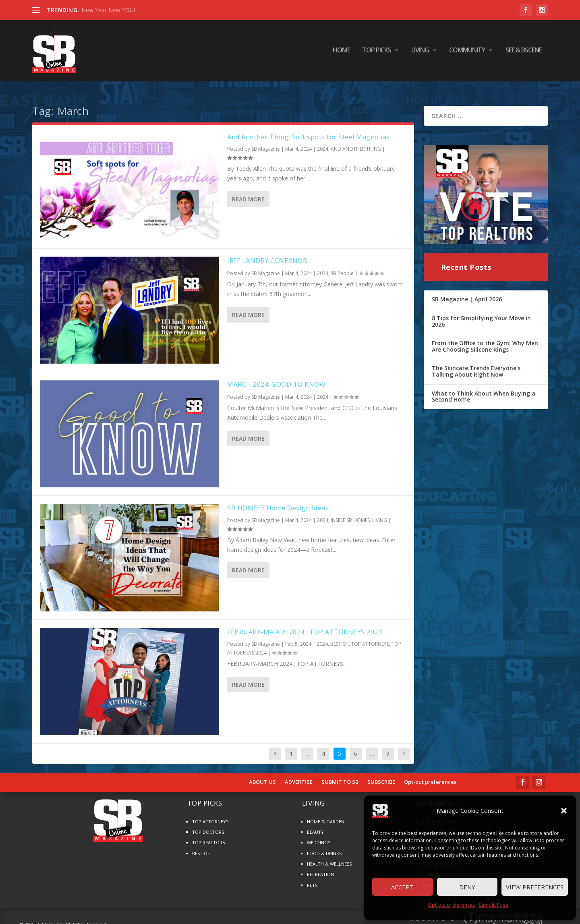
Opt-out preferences (451, 905)
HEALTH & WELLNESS (329, 857)
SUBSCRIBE (381, 775)
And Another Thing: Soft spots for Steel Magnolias (309, 130)
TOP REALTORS (208, 836)
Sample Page (494, 905)
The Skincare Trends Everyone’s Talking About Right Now (476, 365)
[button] (564, 811)
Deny (467, 887)
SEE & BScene (524, 52)
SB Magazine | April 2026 (467, 293)
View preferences (535, 887)
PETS (312, 878)
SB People (342, 266)
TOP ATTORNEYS (370, 637)
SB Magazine (266, 142)
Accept (402, 887)
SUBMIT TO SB (340, 775)
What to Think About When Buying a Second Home (484, 390)
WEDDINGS (319, 836)
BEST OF (340, 637)
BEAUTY (315, 825)
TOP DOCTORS (208, 825)
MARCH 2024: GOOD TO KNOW (276, 378)
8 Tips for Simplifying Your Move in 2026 (481, 314)
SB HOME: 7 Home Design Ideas (278, 501)
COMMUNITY (467, 52)
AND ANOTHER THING (356, 142)
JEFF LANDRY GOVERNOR (267, 254)
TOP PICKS (377, 52)
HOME (341, 52)
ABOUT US (262, 775)
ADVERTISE (299, 775)
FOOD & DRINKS (324, 846)
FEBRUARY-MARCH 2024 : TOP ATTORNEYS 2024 (304, 625)
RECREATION (320, 868)
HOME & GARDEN (326, 815)
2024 (323, 142)
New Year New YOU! (108, 10)
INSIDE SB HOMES (350, 514)
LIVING (420, 52)
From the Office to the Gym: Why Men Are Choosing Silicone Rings (485, 340)
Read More (248, 192)
